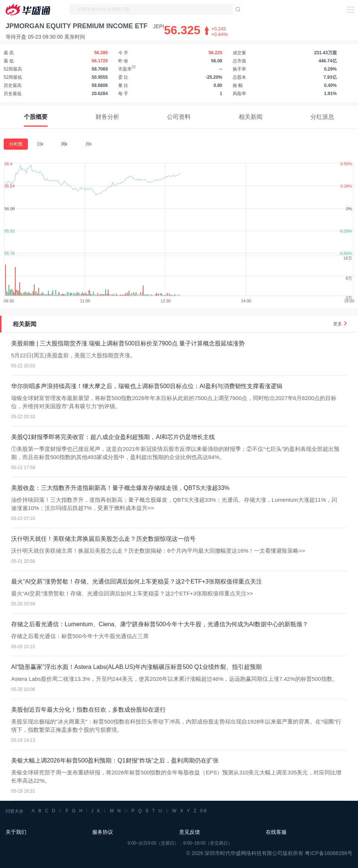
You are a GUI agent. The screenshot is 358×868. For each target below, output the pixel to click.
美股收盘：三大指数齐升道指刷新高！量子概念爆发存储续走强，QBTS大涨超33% (120, 488)
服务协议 (103, 832)
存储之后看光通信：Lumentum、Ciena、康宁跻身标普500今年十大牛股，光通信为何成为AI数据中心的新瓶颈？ (160, 624)
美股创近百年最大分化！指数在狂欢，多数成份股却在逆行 (88, 710)
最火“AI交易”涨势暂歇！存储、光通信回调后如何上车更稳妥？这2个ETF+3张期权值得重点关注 (137, 581)
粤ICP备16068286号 (329, 853)
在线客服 (276, 832)
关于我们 (16, 832)
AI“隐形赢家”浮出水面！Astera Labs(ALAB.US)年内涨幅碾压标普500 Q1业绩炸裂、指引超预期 (136, 667)
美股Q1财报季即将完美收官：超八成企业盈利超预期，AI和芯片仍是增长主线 (113, 437)
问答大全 (14, 811)
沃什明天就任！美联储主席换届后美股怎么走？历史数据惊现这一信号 (103, 539)
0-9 (203, 811)
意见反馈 (190, 832)
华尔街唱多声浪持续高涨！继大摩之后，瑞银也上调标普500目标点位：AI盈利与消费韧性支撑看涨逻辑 (147, 386)
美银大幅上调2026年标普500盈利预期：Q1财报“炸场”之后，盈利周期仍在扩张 (115, 760)
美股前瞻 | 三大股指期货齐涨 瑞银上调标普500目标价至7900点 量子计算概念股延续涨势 (128, 343)
